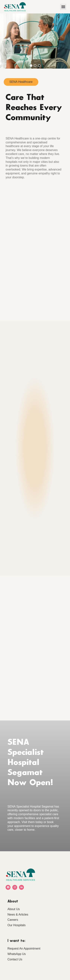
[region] (35, 41)
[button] (63, 7)
